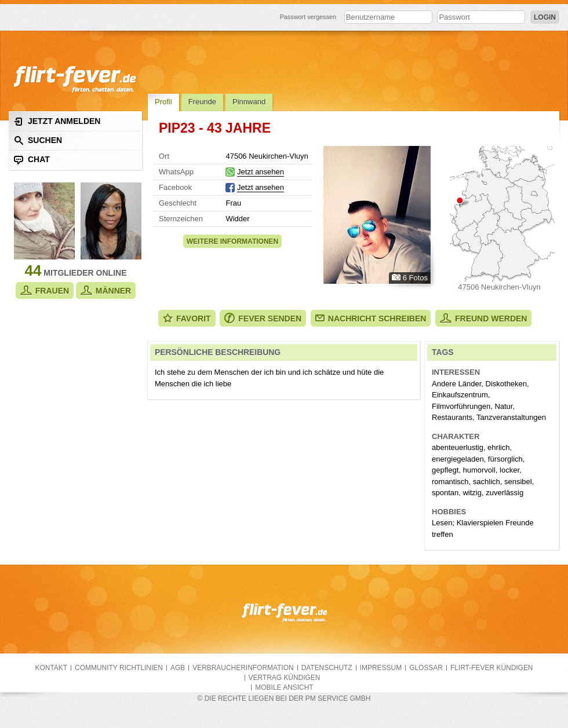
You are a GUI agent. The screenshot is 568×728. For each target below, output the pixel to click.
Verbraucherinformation (243, 668)
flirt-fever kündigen (492, 668)
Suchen (38, 140)
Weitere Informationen (232, 242)
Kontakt (52, 668)
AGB (178, 668)
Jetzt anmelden (57, 121)
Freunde (202, 102)
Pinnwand (249, 102)
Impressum (381, 668)
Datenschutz (327, 668)
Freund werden (483, 318)
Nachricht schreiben (371, 319)
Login (545, 17)
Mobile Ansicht (284, 687)
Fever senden (263, 318)
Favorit (187, 318)
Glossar (426, 668)
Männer (106, 290)
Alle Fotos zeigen (377, 215)
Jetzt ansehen (261, 172)
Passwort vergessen (308, 17)
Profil (163, 102)
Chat (32, 160)
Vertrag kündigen (285, 678)
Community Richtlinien (119, 668)
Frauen (45, 290)
